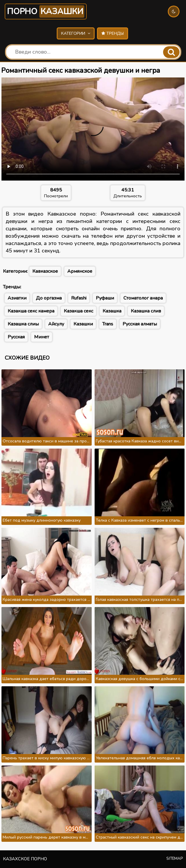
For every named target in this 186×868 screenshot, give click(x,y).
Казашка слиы (23, 324)
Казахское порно (25, 859)
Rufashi (79, 298)
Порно (46, 11)
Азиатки (17, 298)
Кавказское (45, 271)
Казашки (83, 324)
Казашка (112, 311)
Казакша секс (78, 311)
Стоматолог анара (143, 298)
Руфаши (105, 298)
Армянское (80, 271)
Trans (108, 324)
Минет (42, 337)
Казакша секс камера (31, 311)
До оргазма (49, 298)
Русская (16, 337)
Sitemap (175, 859)
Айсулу (56, 324)
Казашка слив (146, 311)
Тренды (113, 33)
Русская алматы (140, 324)
